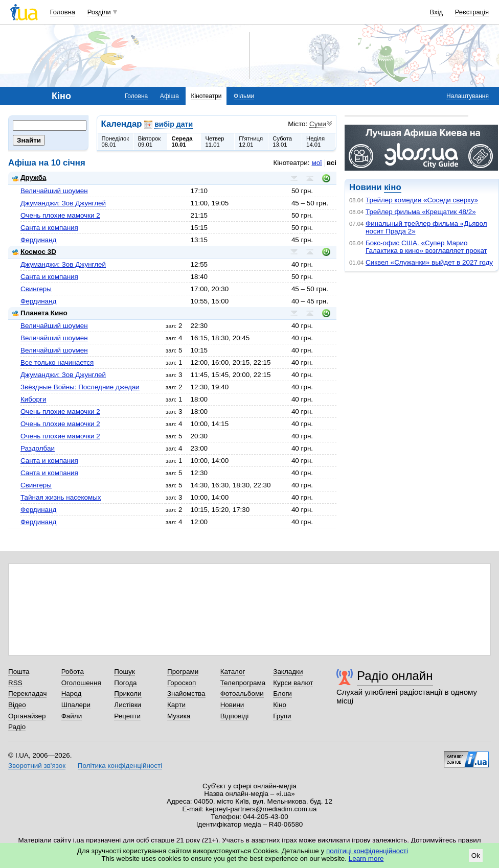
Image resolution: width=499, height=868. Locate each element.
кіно (392, 187)
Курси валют (293, 683)
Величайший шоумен (54, 191)
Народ (72, 694)
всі (332, 163)
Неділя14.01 (315, 142)
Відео (17, 705)
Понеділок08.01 (116, 142)
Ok (476, 855)
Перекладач (27, 694)
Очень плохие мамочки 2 (60, 215)
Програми (183, 672)
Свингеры (36, 289)
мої (316, 163)
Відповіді (235, 716)
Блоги (282, 694)
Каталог (233, 672)
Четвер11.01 (214, 142)
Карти (176, 705)
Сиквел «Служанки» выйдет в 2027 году (429, 262)
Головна (63, 12)
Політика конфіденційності (120, 766)
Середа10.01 (182, 142)
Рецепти (127, 716)
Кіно (280, 705)
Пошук (124, 672)
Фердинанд (38, 240)
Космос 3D (34, 252)
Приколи (128, 694)
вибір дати (174, 124)
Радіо (17, 727)
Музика (179, 716)
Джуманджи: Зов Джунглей (63, 203)
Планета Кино (40, 313)
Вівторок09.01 (150, 142)
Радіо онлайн (395, 676)
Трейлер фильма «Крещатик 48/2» (421, 212)
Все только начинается (57, 362)
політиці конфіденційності (367, 851)
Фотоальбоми (242, 694)
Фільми (244, 96)
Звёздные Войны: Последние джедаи (80, 387)
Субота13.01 (282, 142)
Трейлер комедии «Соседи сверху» (422, 200)
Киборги (33, 399)
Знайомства (186, 694)
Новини (232, 705)
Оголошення (81, 683)
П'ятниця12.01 (251, 142)
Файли (72, 716)
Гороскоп (182, 683)
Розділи (99, 12)
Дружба (29, 178)
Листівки (128, 705)
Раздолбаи (38, 448)
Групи (282, 716)
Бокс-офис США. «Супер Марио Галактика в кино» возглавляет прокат (426, 247)
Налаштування (468, 96)
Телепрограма (243, 683)
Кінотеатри (206, 96)
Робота (73, 672)
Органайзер (27, 716)
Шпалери (76, 705)
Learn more (366, 859)
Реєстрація (472, 12)
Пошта (19, 672)
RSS (15, 683)
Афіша (169, 96)
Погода (125, 683)
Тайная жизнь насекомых (61, 497)
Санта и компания (49, 228)
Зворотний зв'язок (37, 766)
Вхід (437, 12)
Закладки (288, 672)
